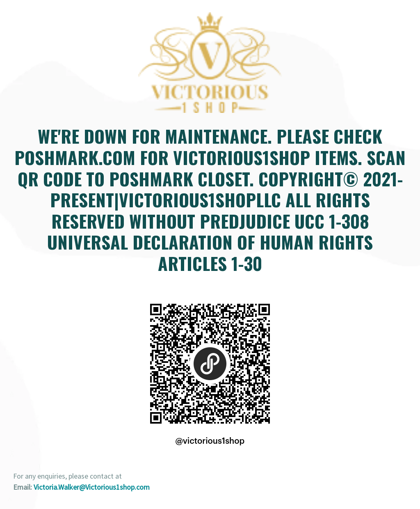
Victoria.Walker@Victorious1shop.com (92, 487)
